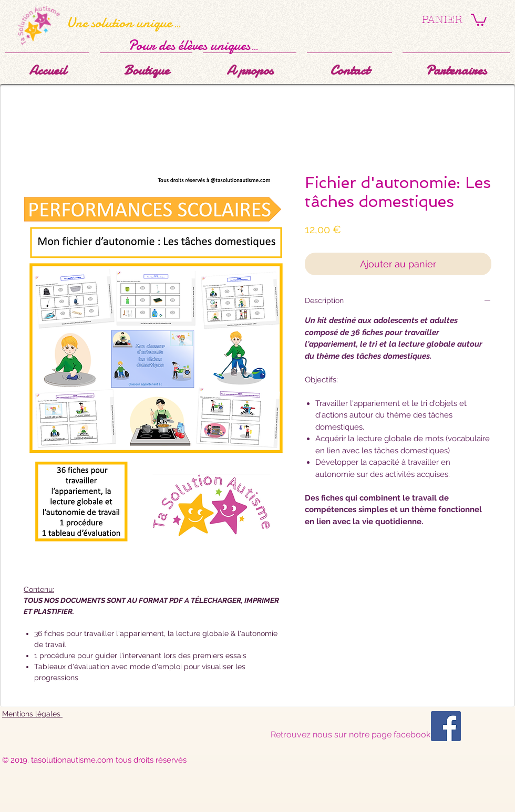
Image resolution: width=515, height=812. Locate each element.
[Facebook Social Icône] (446, 726)
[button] (479, 19)
